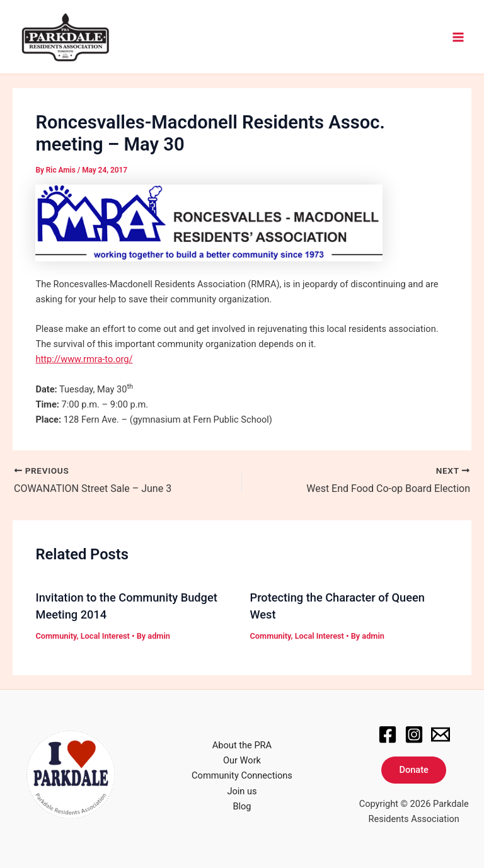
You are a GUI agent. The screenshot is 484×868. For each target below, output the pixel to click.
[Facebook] (388, 734)
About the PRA (242, 745)
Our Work (242, 760)
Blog (242, 806)
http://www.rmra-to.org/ (84, 359)
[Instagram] (414, 734)
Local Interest (105, 636)
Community (56, 636)
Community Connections (242, 775)
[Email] (441, 734)
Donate (413, 770)
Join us (242, 791)
